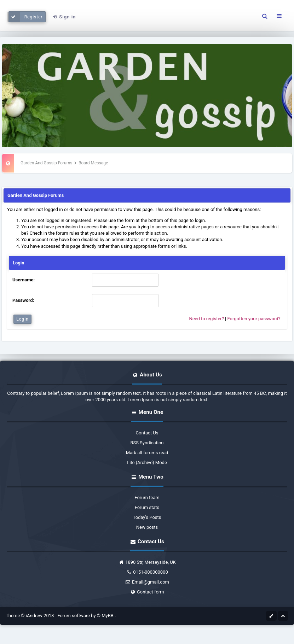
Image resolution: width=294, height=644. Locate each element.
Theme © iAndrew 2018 (30, 616)
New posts (147, 527)
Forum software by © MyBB (86, 616)
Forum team (147, 497)
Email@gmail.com (147, 582)
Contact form (147, 592)
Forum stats (147, 507)
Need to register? (206, 319)
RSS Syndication (147, 443)
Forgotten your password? (254, 319)
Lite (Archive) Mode (147, 462)
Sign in (64, 17)
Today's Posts (147, 517)
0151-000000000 (147, 572)
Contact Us (147, 433)
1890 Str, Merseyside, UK (147, 562)
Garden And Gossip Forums (46, 163)
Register (26, 17)
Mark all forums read (147, 453)
